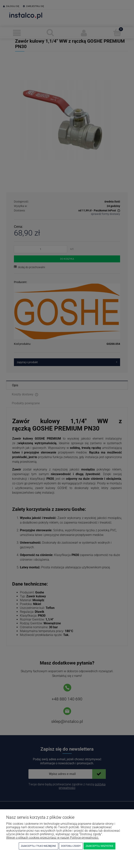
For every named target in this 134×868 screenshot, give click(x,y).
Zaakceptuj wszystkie (99, 846)
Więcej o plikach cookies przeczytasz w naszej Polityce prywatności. (53, 838)
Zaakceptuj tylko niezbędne (38, 846)
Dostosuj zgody (71, 846)
